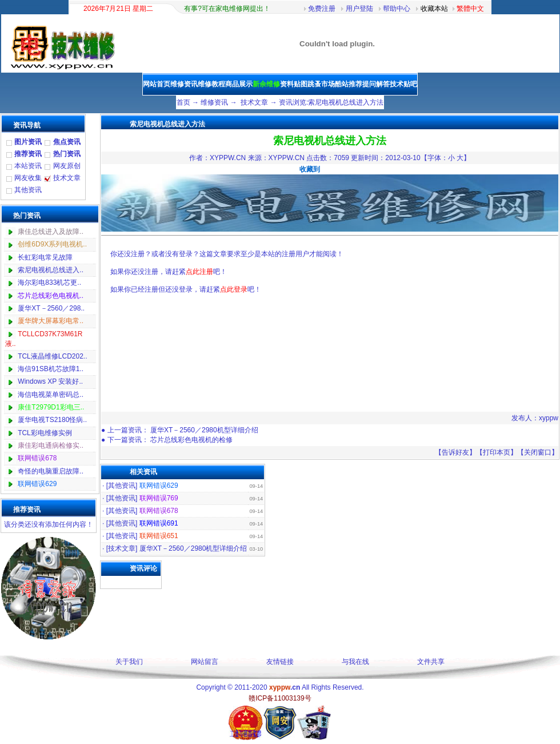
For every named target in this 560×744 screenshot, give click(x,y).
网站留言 (205, 662)
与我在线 (355, 662)
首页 (183, 102)
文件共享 (431, 662)
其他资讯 (28, 190)
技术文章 (254, 102)
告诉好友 (455, 452)
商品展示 (239, 84)
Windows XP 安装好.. (50, 381)
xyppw (549, 418)
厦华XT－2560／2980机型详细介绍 (204, 430)
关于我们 (129, 662)
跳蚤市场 (321, 84)
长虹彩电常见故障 (45, 257)
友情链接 (280, 662)
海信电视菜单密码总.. (51, 395)
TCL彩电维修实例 (45, 433)
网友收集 (28, 178)
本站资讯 (28, 166)
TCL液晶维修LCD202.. (52, 356)
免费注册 (322, 9)
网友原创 (67, 166)
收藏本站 (434, 9)
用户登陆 (359, 9)
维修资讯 (214, 102)
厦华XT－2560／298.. (51, 308)
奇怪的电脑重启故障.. (51, 471)
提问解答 (376, 84)
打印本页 (497, 452)
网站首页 (157, 84)
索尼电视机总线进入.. (51, 270)
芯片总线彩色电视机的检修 (191, 440)
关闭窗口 (538, 452)
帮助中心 (397, 9)
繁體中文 (470, 9)
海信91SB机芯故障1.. (51, 369)
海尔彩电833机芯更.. (49, 283)
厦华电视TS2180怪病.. (52, 420)
